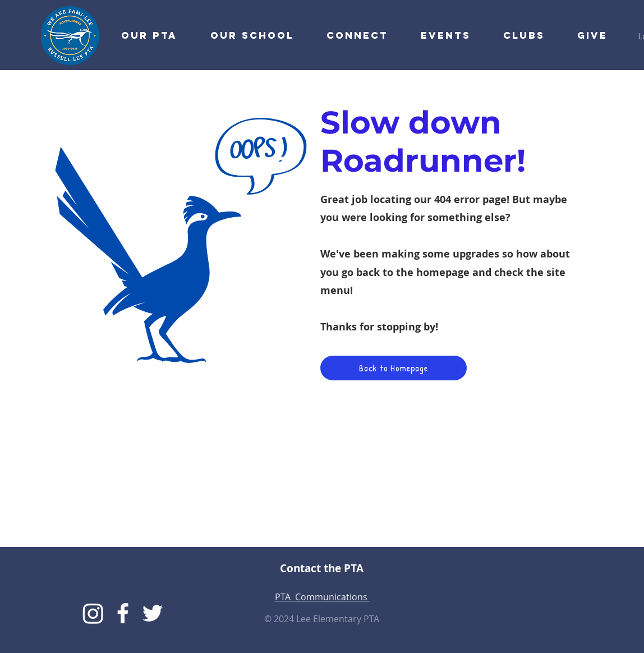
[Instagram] (93, 613)
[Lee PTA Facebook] (123, 613)
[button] (349, 35)
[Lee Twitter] (153, 613)
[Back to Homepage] (394, 368)
